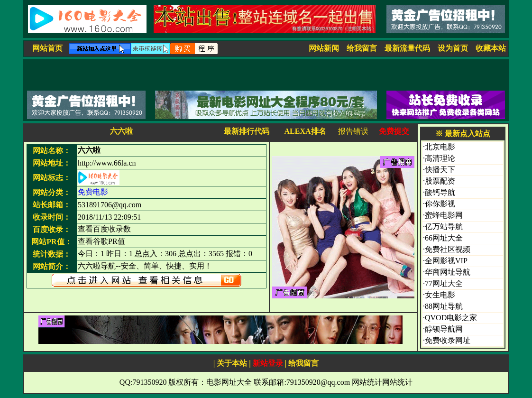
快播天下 (440, 170)
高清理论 (440, 158)
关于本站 (232, 363)
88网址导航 (444, 306)
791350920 (149, 382)
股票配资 (440, 181)
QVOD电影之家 (451, 318)
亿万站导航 (444, 227)
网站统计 (367, 382)
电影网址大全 (229, 382)
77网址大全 (444, 283)
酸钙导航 (440, 192)
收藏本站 (491, 48)
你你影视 (440, 204)
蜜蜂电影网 (444, 215)
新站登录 (268, 363)
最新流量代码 (407, 48)
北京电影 (440, 147)
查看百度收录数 (104, 229)
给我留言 (362, 48)
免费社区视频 (448, 249)
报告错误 (353, 131)
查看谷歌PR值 (101, 241)
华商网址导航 (448, 272)
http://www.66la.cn (107, 163)
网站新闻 (324, 48)
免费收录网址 (448, 340)
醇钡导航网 (444, 329)
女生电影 (440, 295)
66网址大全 (444, 238)
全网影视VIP (446, 261)
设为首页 (453, 48)
